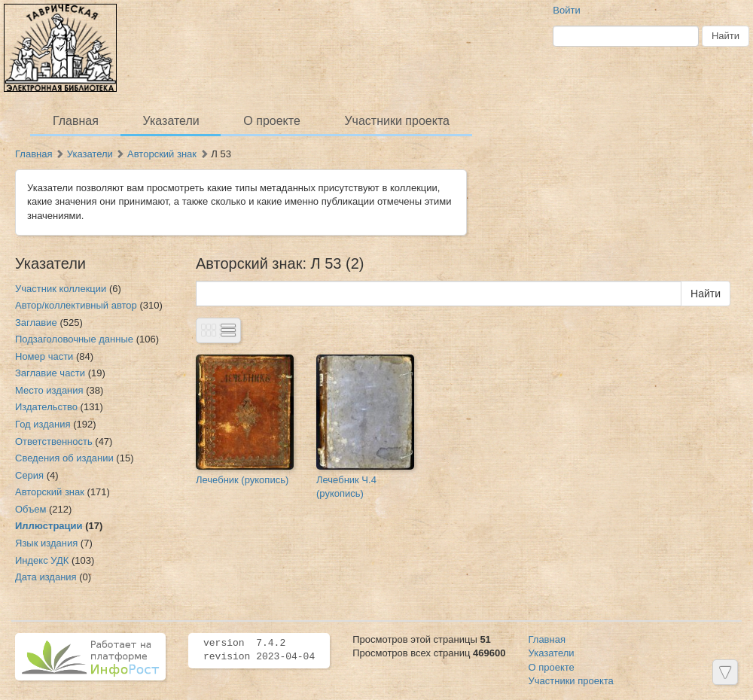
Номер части (44, 356)
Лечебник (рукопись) (242, 480)
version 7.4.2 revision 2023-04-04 (259, 650)
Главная (76, 121)
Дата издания (46, 577)
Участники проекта (396, 121)
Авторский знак (162, 154)
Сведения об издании (64, 458)
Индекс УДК (42, 560)
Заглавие (36, 323)
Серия (29, 475)
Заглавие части (50, 373)
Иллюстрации (49, 526)
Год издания (43, 424)
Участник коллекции (61, 289)
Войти (566, 10)
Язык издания (46, 543)
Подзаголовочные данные (74, 339)
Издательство (46, 407)
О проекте (271, 121)
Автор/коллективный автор (76, 305)
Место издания (49, 390)
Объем (30, 509)
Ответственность (54, 441)
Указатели (171, 121)
